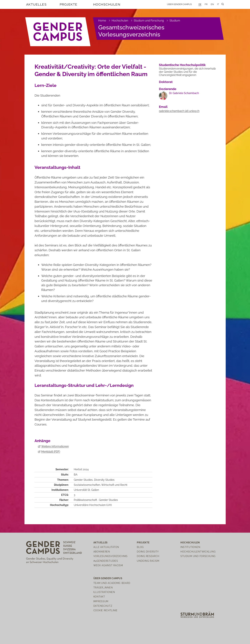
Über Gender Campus (179, 4)
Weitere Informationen (55, 446)
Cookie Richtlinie (105, 610)
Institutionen (190, 547)
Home (102, 21)
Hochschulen (107, 4)
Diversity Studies (104, 480)
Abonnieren (102, 552)
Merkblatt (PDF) (51, 452)
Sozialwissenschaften (87, 485)
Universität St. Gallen (86, 490)
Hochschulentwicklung (198, 552)
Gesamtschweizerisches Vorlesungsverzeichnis (131, 31)
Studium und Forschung (149, 21)
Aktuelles (36, 4)
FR (206, 4)
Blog (140, 547)
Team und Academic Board (112, 583)
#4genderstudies (106, 561)
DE (200, 4)
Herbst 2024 (81, 469)
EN (212, 4)
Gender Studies (83, 480)
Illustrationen (104, 592)
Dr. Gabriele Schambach (184, 93)
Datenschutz (103, 606)
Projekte (69, 4)
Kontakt (99, 597)
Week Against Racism (108, 565)
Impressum (101, 601)
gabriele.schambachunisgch (179, 111)
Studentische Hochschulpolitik (182, 65)
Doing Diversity (148, 552)
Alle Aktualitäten (106, 547)
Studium (175, 21)
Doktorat (166, 82)
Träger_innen (103, 587)
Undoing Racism (148, 561)
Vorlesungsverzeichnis (110, 556)
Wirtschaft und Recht (114, 485)
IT (218, 4)
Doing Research (148, 556)
